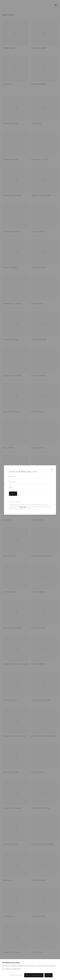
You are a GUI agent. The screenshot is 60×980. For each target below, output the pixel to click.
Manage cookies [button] (16, 975)
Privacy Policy (23, 507)
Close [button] (51, 470)
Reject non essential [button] (34, 975)
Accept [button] (49, 975)
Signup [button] (13, 494)
